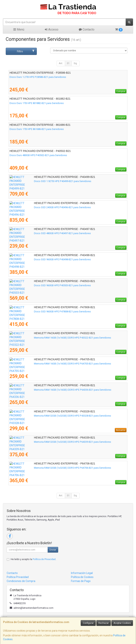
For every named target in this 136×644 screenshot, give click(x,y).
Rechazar (104, 623)
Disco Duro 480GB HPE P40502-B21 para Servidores (38, 155)
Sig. (76, 63)
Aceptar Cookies (122, 623)
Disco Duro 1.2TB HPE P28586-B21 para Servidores (38, 77)
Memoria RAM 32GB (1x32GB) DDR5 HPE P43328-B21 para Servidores (48, 416)
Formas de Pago (81, 581)
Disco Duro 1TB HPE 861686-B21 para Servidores (37, 129)
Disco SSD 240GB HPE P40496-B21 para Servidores (38, 207)
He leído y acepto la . (33, 559)
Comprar (121, 91)
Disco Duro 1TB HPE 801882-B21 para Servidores (37, 103)
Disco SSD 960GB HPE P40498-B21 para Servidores (38, 259)
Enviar (53, 550)
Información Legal (82, 573)
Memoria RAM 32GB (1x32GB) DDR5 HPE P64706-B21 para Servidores (48, 468)
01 (68, 63)
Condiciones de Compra (21, 581)
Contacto (87, 29)
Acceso (52, 29)
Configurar (88, 623)
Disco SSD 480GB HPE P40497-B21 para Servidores (38, 233)
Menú (19, 29)
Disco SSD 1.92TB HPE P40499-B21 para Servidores (38, 181)
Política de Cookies (82, 577)
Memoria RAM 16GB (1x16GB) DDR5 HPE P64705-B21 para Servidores (48, 364)
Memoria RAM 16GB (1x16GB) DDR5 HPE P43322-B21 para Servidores (48, 338)
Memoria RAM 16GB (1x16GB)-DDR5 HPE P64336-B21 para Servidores (48, 390)
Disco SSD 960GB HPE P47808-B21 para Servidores (38, 312)
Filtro (26, 51)
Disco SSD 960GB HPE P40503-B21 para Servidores (38, 285)
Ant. (61, 63)
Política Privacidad (18, 577)
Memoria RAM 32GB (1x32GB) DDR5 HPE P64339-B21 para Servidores (48, 442)
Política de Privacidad (44, 559)
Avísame (121, 430)
